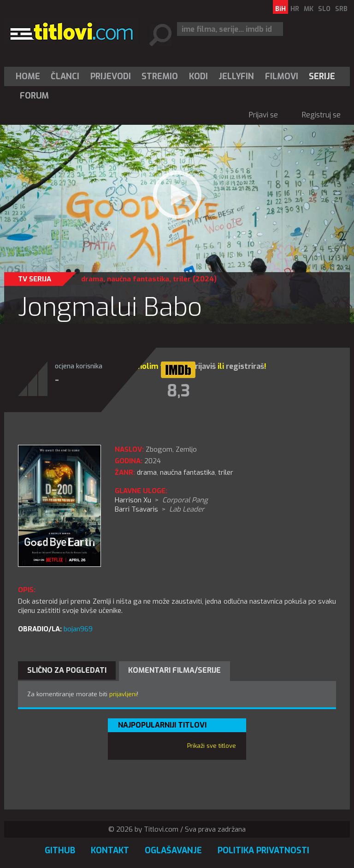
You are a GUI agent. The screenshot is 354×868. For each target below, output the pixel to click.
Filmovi (282, 76)
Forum (34, 96)
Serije (322, 76)
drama (92, 279)
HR (295, 9)
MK (309, 9)
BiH (280, 9)
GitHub (60, 851)
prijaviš (203, 366)
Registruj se (321, 115)
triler (182, 279)
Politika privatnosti (263, 851)
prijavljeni (123, 694)
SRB (341, 9)
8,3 (178, 391)
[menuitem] (30, 76)
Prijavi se (263, 115)
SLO (324, 9)
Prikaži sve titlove (212, 746)
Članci (65, 76)
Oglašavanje (173, 851)
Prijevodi (111, 76)
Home (28, 76)
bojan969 (78, 629)
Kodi (198, 76)
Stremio (160, 76)
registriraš (245, 366)
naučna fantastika (138, 279)
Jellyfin (236, 76)
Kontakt (110, 851)
